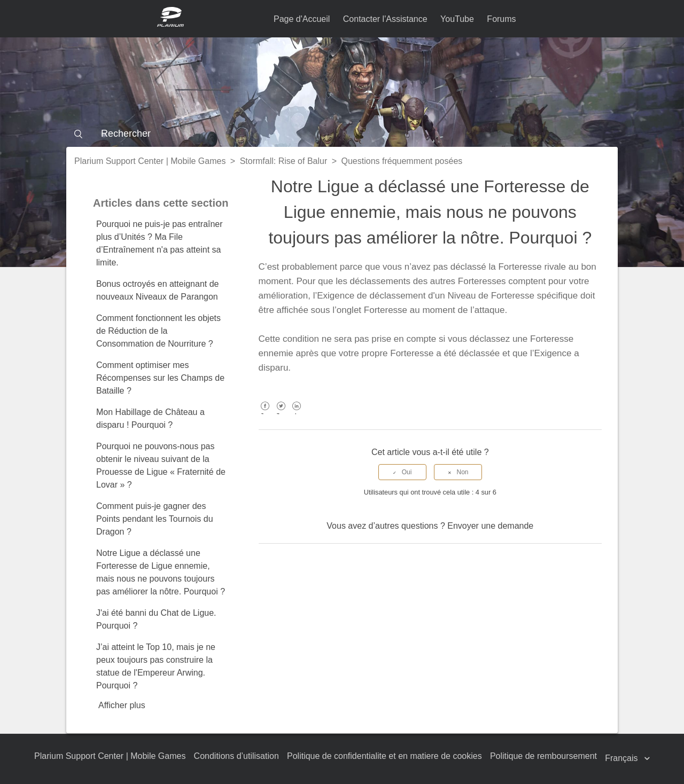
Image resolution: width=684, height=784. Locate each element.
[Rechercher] (342, 134)
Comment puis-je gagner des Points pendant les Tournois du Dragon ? (155, 519)
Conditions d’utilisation (236, 756)
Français (623, 758)
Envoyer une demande (490, 526)
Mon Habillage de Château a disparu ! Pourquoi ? (150, 418)
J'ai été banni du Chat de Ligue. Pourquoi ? (156, 619)
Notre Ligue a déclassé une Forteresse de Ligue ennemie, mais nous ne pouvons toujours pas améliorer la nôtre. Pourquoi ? (161, 572)
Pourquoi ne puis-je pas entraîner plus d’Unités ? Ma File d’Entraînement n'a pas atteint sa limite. (160, 243)
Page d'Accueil (302, 19)
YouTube (457, 19)
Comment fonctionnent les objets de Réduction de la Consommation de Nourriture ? (158, 331)
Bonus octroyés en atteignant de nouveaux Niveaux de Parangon (158, 290)
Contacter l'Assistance (385, 19)
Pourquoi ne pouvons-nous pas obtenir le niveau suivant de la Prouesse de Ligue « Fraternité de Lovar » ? (161, 465)
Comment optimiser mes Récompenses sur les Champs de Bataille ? (160, 378)
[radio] (402, 472)
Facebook (265, 414)
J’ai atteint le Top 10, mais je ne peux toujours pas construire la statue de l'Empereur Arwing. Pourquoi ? (156, 666)
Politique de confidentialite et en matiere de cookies (384, 756)
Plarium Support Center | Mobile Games (150, 161)
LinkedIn (297, 414)
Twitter (281, 414)
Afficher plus (122, 705)
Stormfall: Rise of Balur (284, 161)
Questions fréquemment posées (402, 161)
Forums (501, 19)
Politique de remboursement (543, 756)
